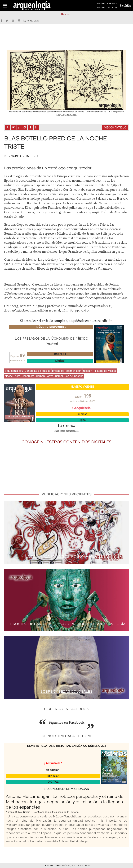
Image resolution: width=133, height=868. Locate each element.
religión (88, 371)
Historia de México (105, 371)
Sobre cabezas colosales (66, 692)
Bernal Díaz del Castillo (69, 376)
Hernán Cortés (45, 376)
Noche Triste (12, 376)
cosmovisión (74, 371)
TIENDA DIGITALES (107, 8)
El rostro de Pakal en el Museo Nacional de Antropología (67, 624)
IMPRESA (53, 776)
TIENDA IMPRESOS (107, 4)
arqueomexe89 (14, 371)
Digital (60, 361)
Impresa (60, 354)
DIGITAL (53, 782)
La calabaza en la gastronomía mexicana (67, 557)
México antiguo (115, 128)
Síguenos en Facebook (67, 722)
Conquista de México (38, 371)
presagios (58, 371)
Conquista (28, 376)
